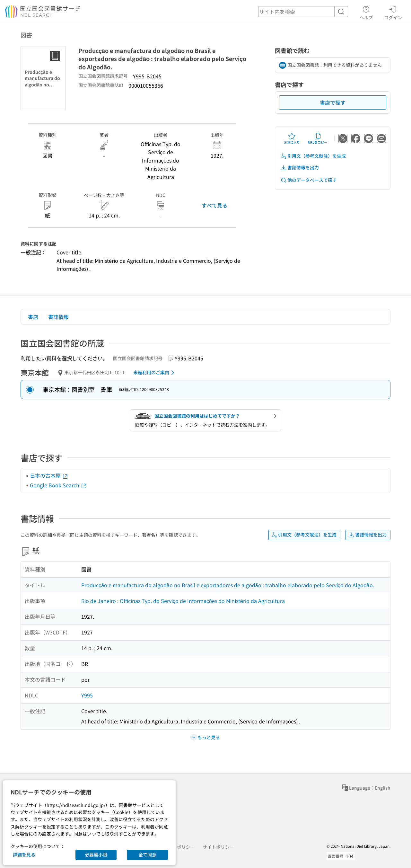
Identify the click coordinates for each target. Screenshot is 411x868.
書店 (33, 317)
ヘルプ (366, 12)
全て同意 (147, 855)
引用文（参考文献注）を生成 (313, 156)
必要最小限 (96, 855)
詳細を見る (24, 855)
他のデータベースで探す (309, 180)
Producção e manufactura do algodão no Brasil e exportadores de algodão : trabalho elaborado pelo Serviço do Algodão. (228, 585)
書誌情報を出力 (300, 168)
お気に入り (292, 138)
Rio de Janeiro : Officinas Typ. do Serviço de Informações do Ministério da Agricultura (183, 601)
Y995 (87, 695)
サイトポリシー (218, 847)
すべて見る (214, 205)
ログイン (393, 12)
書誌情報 (58, 317)
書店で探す (333, 102)
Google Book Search (58, 485)
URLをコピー (318, 138)
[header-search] (303, 12)
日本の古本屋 (49, 475)
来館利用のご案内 (155, 373)
